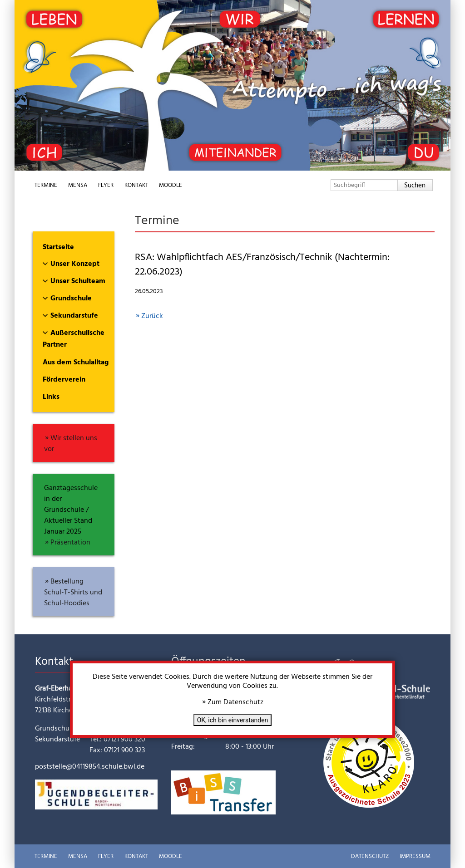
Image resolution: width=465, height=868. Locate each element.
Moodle (171, 185)
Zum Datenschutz (235, 702)
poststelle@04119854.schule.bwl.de (90, 767)
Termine (46, 185)
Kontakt (136, 185)
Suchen (415, 186)
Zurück (152, 316)
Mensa (78, 185)
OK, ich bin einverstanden (233, 720)
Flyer (106, 185)
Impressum (415, 856)
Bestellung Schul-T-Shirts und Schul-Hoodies (73, 593)
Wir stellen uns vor (71, 444)
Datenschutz (370, 856)
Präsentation (70, 543)
